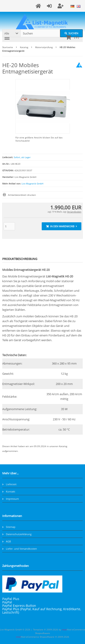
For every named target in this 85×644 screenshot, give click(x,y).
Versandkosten (74, 212)
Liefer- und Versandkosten (20, 549)
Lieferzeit (9, 484)
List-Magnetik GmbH (32, 184)
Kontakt (9, 491)
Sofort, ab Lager (22, 157)
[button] (11, 33)
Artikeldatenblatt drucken (22, 195)
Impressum (11, 499)
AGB (7, 541)
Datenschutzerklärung (17, 534)
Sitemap (9, 527)
